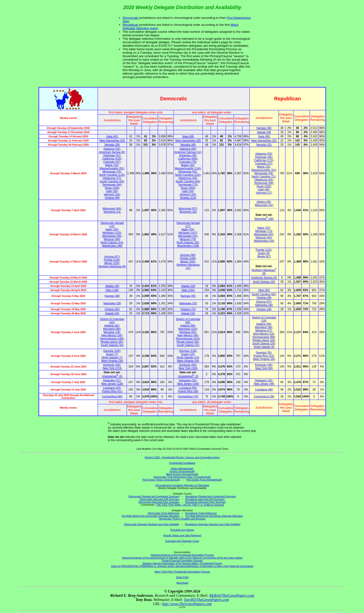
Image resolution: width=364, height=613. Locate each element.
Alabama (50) (264, 154)
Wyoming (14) (112, 212)
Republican (130, 25)
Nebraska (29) (112, 303)
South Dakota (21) (188, 345)
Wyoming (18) (188, 212)
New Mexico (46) (188, 335)
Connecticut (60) (112, 397)
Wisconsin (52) (264, 205)
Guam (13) (188, 354)
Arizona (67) (112, 257)
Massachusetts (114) (188, 168)
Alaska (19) (188, 286)
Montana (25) (188, 332)
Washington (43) (264, 241)
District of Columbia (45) (188, 321)
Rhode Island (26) (112, 342)
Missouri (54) (264, 238)
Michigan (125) (112, 233)
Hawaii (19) (264, 132)
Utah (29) (112, 191)
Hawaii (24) (112, 313)
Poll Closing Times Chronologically (161, 480)
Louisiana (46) (264, 390)
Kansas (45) (188, 296)
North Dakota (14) (112, 243)
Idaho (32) (264, 228)
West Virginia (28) (112, 361)
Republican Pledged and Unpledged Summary (211, 496)
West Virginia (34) (188, 361)
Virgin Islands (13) (188, 357)
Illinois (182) (188, 262)
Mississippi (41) (188, 236)
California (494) (188, 159)
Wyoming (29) (264, 219)
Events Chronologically (182, 471)
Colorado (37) (264, 164)
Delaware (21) (112, 380)
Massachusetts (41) (264, 170)
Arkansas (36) (188, 155)
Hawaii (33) (188, 313)
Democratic (131, 18)
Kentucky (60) (188, 365)
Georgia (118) (188, 351)
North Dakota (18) (188, 243)
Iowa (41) (112, 136)
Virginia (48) (264, 298)
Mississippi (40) (264, 234)
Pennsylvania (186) (112, 339)
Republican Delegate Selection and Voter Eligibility (213, 524)
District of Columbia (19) (264, 319)
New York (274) (112, 368)
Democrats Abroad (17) (188, 225)
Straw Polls (182, 577)
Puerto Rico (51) (112, 391)
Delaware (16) (264, 380)
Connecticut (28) (264, 397)
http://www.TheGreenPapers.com (187, 604)
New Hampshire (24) (112, 141)
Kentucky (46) (264, 365)
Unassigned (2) (188, 376)
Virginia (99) (112, 198)
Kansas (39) (264, 128)
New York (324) (188, 368)
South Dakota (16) (112, 345)
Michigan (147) (188, 233)
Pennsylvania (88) (264, 337)
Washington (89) (112, 246)
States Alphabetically (182, 469)
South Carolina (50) (264, 294)
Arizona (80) (188, 255)
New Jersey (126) (112, 384)
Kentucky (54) (112, 365)
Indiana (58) (264, 324)
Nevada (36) (112, 145)
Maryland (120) (188, 329)
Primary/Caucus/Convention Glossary (182, 561)
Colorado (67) (112, 162)
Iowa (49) (188, 136)
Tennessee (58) (264, 183)
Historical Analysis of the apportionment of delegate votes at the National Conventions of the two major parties (182, 558)
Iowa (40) (264, 136)
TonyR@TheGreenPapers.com (206, 600)
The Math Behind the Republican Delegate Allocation (214, 516)
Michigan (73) (264, 231)
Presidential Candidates (182, 463)
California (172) (264, 160)
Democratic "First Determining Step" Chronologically (182, 477)
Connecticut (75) (188, 397)
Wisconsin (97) (188, 209)
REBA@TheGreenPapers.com (232, 595)
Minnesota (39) (264, 173)
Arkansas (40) (264, 157)
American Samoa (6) (112, 152)
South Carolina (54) (112, 181)
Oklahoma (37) (112, 178)
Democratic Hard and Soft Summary (160, 499)
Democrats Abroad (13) (112, 225)
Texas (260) (188, 188)
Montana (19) (112, 332)
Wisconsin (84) (112, 209)
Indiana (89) (188, 326)
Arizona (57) (264, 302)
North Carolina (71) (264, 177)
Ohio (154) (188, 290)
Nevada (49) (188, 145)
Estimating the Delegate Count (182, 541)
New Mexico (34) (112, 335)
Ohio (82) (264, 290)
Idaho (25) (188, 229)
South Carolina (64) (188, 181)
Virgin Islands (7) (112, 357)
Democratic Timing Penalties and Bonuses (182, 519)
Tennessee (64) (112, 185)
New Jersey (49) (264, 384)
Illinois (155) (112, 263)
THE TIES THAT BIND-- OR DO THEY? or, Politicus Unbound (190, 505)
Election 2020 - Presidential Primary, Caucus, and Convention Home (182, 457)
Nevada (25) (264, 145)
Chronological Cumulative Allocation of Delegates (182, 485)
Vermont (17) (264, 193)
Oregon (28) (264, 309)
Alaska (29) (264, 202)
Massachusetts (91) (112, 168)
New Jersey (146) (188, 384)
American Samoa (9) (264, 278)
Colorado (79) (188, 162)
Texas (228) (112, 188)
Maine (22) (264, 167)
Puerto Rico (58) (188, 391)
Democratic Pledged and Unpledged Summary (154, 496)
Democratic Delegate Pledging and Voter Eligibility (152, 524)
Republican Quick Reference (201, 513)
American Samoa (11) (188, 152)
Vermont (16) (112, 194)
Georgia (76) (264, 353)
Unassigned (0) (112, 376)
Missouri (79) (188, 239)
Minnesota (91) (188, 172)
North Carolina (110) (112, 175)
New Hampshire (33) (188, 141)
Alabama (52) (112, 149)
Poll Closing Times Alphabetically (204, 480)
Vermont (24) (188, 194)
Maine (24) (112, 165)
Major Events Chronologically (182, 474)
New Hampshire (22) (264, 141)
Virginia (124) (188, 198)
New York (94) (264, 368)
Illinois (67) (264, 256)
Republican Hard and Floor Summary (206, 502)
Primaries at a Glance (182, 530)
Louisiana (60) (188, 388)
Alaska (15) (112, 286)
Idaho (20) (112, 229)
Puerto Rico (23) (264, 356)
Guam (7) (112, 354)
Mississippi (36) (112, 236)
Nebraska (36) (264, 305)
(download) (182, 583)
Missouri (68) (112, 239)
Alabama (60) (188, 149)
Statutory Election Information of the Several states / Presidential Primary (182, 563)
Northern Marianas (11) (188, 266)
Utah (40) (264, 190)
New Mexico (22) (264, 334)
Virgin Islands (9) (264, 347)
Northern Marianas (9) (264, 272)
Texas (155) (264, 186)
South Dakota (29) (264, 344)
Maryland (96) (112, 329)
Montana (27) (264, 331)
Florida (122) (264, 250)
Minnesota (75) (112, 172)
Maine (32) (188, 165)
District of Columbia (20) (112, 321)
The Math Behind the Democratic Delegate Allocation (150, 516)
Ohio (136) (112, 290)
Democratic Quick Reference (164, 513)
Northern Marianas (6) (112, 266)
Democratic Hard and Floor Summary (159, 502)
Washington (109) (188, 246)
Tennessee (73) (188, 185)
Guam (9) (264, 253)
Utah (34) (188, 191)
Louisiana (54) (112, 388)
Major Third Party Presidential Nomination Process (182, 572)
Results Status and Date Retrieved (182, 535)
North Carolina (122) (188, 175)
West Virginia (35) (264, 359)
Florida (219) (112, 260)
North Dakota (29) (264, 282)
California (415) (112, 159)
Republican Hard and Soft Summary (205, 499)
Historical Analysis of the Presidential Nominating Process (182, 555)
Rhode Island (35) (188, 342)
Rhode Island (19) (264, 340)
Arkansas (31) (112, 155)
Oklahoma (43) (188, 178)
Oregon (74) (188, 309)
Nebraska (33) (188, 303)
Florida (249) (188, 258)
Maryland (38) (264, 327)
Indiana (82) (112, 326)
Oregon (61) (112, 309)
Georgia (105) (112, 351)
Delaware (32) (188, 380)
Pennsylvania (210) (188, 339)
